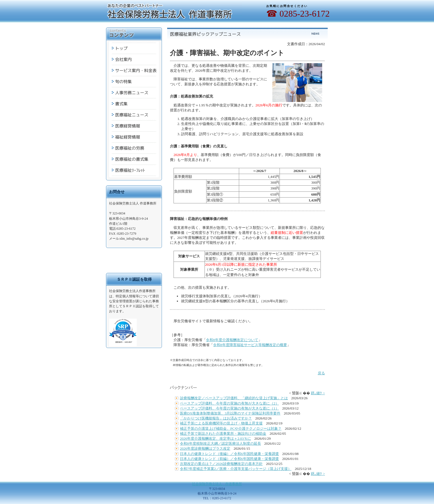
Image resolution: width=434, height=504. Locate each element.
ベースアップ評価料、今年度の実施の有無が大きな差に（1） (229, 408)
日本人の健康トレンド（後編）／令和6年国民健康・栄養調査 (229, 454)
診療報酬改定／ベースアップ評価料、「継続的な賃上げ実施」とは (234, 398)
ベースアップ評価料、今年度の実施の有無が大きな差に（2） (229, 403)
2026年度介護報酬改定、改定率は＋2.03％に (215, 438)
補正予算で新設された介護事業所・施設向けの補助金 (223, 433)
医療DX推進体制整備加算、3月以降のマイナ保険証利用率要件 (230, 413)
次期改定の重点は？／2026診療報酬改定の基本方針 (221, 464)
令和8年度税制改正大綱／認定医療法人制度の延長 (220, 443)
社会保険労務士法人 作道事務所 (217, 484)
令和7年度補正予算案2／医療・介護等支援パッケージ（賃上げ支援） (236, 469)
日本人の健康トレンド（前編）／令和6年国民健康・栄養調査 (229, 459)
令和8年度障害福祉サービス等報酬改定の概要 (250, 345)
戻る (321, 373)
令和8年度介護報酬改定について (232, 340)
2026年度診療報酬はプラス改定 (205, 448)
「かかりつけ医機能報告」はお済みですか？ (216, 418)
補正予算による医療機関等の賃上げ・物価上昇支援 (221, 423)
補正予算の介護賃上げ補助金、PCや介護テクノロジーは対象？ (231, 428)
